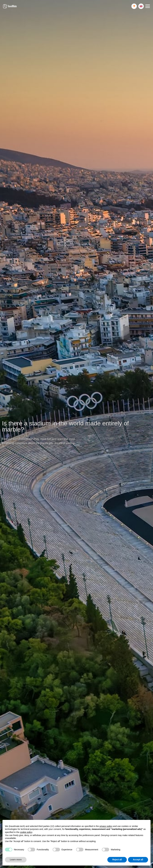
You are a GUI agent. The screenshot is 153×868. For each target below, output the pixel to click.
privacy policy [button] (106, 826)
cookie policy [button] (26, 832)
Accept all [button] (138, 860)
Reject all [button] (117, 860)
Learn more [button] (16, 860)
